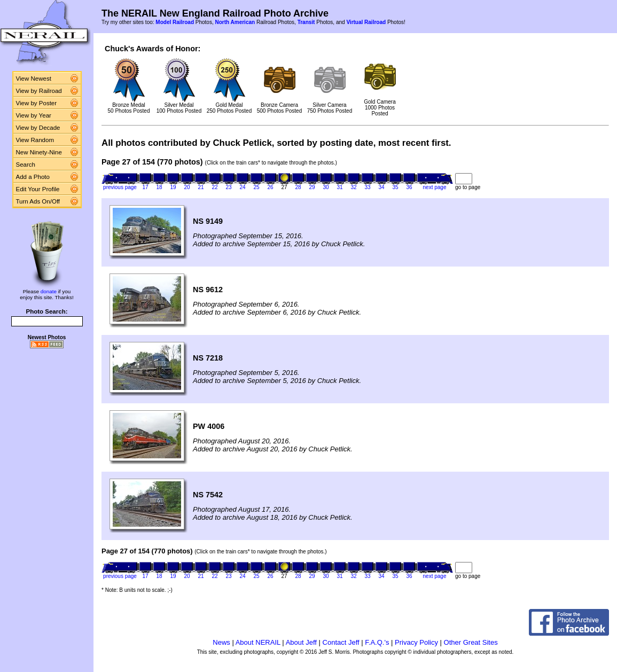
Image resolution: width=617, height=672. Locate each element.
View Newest (34, 79)
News (221, 642)
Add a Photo (33, 177)
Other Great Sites (471, 642)
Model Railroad (175, 22)
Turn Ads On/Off (38, 201)
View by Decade (38, 128)
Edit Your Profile (38, 189)
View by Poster (37, 103)
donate (49, 291)
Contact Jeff (341, 642)
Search (26, 165)
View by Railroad (39, 91)
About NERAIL (258, 642)
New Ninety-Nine (39, 152)
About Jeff (301, 642)
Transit (306, 22)
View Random (35, 140)
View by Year (34, 115)
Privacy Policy (416, 642)
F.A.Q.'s (377, 642)
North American (235, 22)
